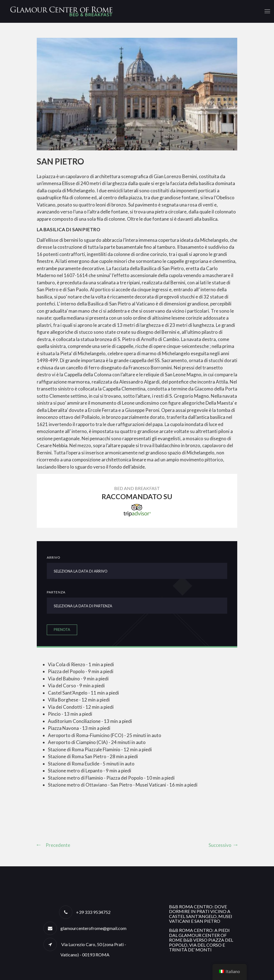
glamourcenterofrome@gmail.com (93, 928)
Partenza (56, 592)
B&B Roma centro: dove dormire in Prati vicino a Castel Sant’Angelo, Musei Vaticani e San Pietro (201, 914)
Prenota (62, 630)
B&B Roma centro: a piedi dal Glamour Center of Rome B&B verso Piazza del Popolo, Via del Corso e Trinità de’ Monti (201, 940)
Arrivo (54, 557)
